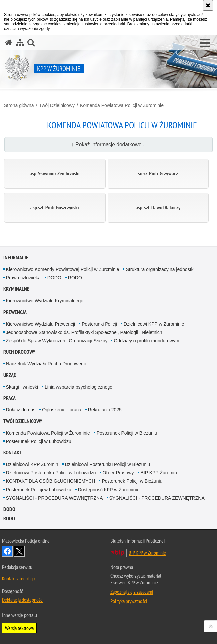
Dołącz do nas (21, 410)
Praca (9, 398)
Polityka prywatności (129, 601)
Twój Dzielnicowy (57, 105)
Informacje (16, 258)
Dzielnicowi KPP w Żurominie (154, 324)
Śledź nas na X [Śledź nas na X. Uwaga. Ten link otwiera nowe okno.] (19, 551)
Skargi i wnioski (22, 387)
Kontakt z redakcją (18, 578)
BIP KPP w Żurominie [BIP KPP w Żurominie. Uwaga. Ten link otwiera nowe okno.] (147, 553)
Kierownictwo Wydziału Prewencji (41, 324)
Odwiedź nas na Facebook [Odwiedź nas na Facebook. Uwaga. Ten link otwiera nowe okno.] (7, 551)
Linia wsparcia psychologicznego (79, 387)
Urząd (10, 375)
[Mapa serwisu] (20, 42)
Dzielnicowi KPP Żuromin (32, 464)
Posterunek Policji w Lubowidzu (39, 441)
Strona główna (19, 105)
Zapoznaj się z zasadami (132, 592)
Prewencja (15, 312)
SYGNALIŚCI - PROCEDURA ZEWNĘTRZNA (157, 498)
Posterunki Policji (99, 324)
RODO (75, 278)
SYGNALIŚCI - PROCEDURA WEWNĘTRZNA (54, 498)
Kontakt (12, 453)
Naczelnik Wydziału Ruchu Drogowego (46, 364)
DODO (54, 278)
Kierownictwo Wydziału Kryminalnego (45, 301)
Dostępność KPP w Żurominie (109, 490)
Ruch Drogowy (19, 352)
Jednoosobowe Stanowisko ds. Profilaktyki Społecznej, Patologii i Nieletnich (84, 332)
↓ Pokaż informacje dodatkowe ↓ (108, 145)
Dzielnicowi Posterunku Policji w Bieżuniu (108, 464)
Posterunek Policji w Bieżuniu (127, 433)
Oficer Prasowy (118, 473)
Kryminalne (16, 289)
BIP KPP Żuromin (159, 473)
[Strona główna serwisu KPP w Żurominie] (9, 42)
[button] (205, 43)
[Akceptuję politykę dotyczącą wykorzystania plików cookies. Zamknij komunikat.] (208, 5)
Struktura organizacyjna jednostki (160, 269)
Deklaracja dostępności (23, 600)
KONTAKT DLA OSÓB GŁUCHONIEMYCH (51, 481)
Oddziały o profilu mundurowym (146, 341)
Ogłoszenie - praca (62, 410)
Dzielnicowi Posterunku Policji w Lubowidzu (51, 473)
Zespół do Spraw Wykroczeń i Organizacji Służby (57, 341)
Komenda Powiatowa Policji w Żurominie (122, 105)
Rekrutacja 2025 (105, 410)
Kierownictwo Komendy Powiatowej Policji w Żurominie (63, 269)
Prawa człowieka (23, 278)
